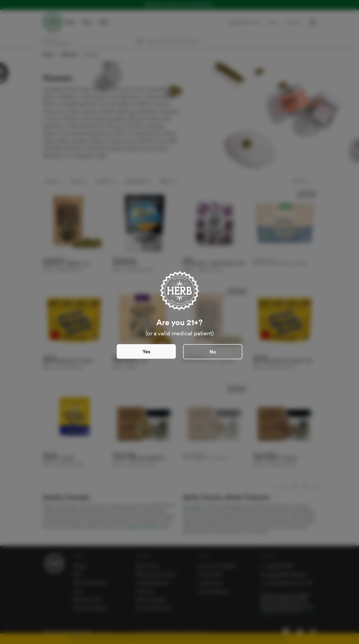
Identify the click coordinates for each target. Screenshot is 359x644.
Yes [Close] (146, 352)
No (213, 352)
